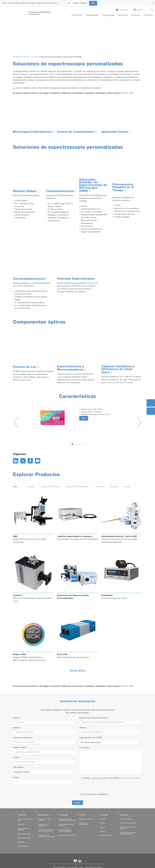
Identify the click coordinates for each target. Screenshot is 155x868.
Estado (16, 778)
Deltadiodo (107, 596)
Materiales (21, 842)
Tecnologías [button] (108, 15)
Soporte (136, 15)
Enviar (78, 803)
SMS (15, 537)
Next (139, 423)
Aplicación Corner (115, 132)
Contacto (148, 15)
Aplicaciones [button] (92, 15)
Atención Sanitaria (24, 838)
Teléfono (83, 728)
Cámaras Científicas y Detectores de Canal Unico (118, 370)
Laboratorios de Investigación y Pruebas (47, 836)
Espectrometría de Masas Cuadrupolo (65, 831)
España (139, 10)
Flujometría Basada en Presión (66, 825)
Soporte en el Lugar (86, 819)
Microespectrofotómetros (32, 132)
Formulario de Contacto (128, 823)
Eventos (102, 823)
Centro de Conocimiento (76, 132)
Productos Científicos (30, 57)
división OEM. (127, 93)
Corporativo (124, 10)
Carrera (102, 827)
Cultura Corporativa (106, 835)
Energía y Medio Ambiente (23, 829)
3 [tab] (80, 445)
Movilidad (21, 825)
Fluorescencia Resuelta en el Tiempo (123, 188)
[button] (21, 42)
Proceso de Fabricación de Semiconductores (47, 831)
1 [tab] (73, 445)
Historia (102, 831)
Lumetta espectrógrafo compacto (75, 537)
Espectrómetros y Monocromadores (70, 368)
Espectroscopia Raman (67, 835)
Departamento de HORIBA (91, 738)
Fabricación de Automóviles (43, 825)
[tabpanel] (77, 418)
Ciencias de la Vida (24, 834)
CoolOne (17, 596)
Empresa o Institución (23, 738)
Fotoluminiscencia (60, 191)
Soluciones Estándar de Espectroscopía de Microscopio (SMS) (93, 186)
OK (93, 3)
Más (84, 418)
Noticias (103, 819)
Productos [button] (77, 15)
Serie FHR (62, 655)
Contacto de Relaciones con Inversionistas (128, 833)
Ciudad (16, 758)
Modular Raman (25, 191)
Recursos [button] (123, 15)
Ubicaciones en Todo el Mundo (128, 828)
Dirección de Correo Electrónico (94, 718)
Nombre (16, 718)
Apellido (17, 728)
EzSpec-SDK (19, 655)
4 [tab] (83, 445)
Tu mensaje (84, 748)
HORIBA (16, 57)
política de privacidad (130, 778)
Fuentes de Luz (24, 367)
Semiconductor (23, 846)
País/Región (19, 767)
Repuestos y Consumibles (84, 824)
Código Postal (20, 748)
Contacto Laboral (126, 819)
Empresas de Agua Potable (45, 820)
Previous (16, 423)
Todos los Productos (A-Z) (25, 820)
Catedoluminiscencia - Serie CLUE (119, 537)
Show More (78, 671)
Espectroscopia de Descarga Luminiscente (67, 820)
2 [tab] (76, 445)
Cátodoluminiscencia (29, 279)
